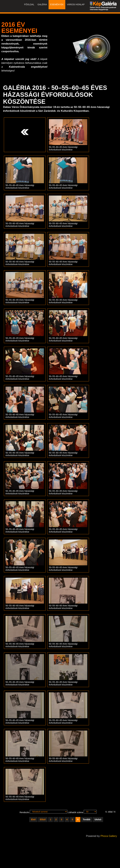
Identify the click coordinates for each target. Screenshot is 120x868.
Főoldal (30, 5)
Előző (43, 819)
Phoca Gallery (109, 836)
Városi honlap (76, 5)
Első (33, 819)
